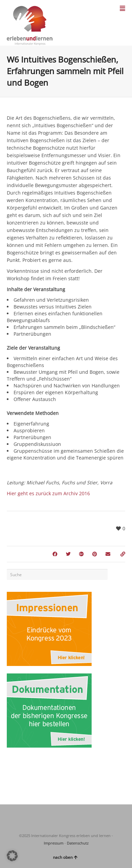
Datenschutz (78, 843)
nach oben (65, 857)
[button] (12, 856)
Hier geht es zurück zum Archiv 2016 (48, 493)
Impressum (54, 843)
